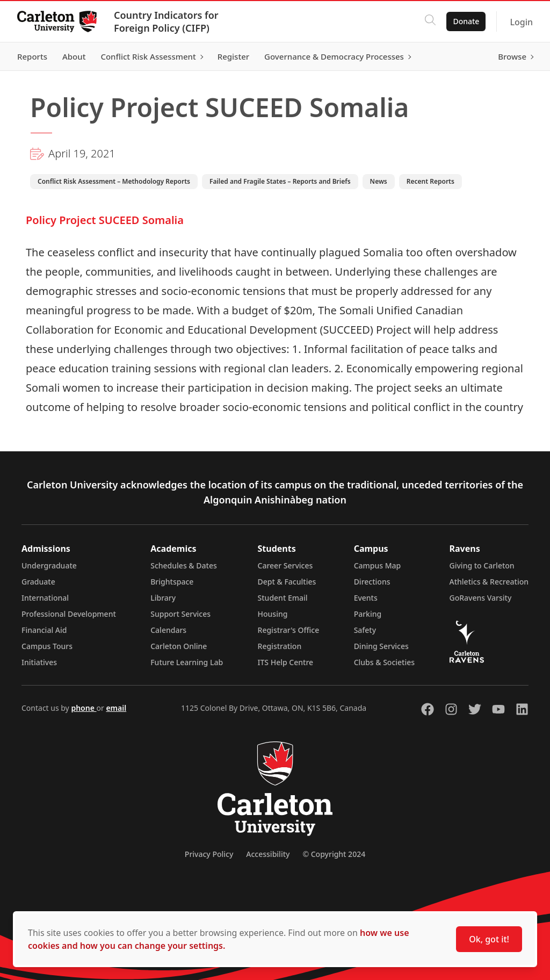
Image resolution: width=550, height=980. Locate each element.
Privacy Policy (209, 854)
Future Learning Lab (187, 662)
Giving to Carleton (482, 565)
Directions (372, 582)
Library (163, 598)
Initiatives (39, 662)
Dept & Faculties (287, 582)
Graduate (38, 582)
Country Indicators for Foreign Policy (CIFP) (166, 21)
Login (521, 22)
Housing (273, 614)
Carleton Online (179, 646)
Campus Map (378, 565)
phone (84, 708)
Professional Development (69, 614)
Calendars (168, 630)
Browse (512, 56)
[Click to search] (430, 21)
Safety (365, 630)
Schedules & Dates (184, 565)
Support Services (180, 614)
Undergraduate (49, 565)
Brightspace (172, 582)
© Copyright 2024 (334, 854)
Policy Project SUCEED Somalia (105, 220)
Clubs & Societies (384, 662)
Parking (368, 614)
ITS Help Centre (286, 662)
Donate (466, 21)
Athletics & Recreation (489, 582)
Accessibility (268, 854)
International (45, 598)
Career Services (285, 565)
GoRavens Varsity (481, 598)
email (116, 708)
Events (366, 598)
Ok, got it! (489, 939)
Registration (280, 646)
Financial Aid (44, 630)
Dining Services (381, 646)
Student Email (283, 598)
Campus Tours (47, 646)
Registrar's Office (289, 630)
